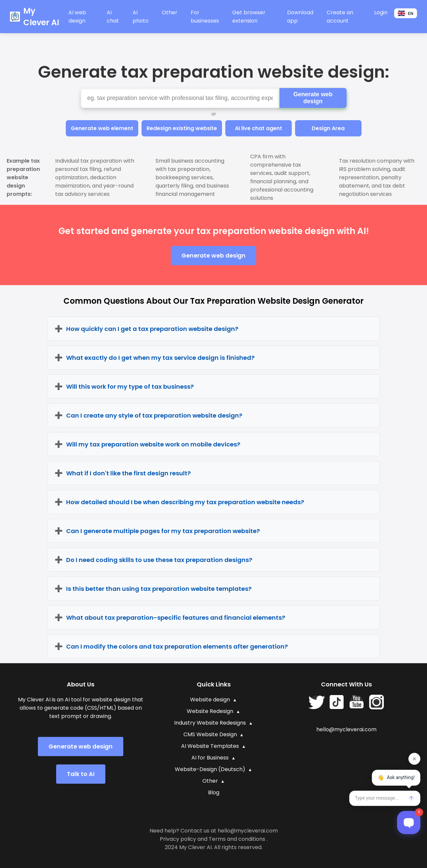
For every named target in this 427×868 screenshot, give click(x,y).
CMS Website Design (210, 734)
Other (170, 12)
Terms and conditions (237, 839)
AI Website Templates (210, 746)
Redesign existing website (182, 128)
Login (381, 12)
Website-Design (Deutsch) (210, 769)
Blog (214, 792)
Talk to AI (81, 774)
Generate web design (313, 98)
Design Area (328, 128)
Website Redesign (210, 711)
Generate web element (102, 128)
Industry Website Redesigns (210, 723)
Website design (210, 700)
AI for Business (210, 758)
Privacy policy (178, 839)
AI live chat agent (259, 128)
